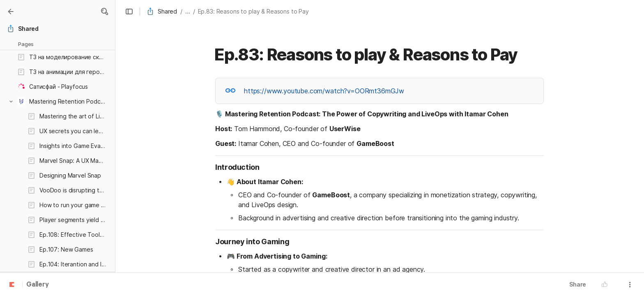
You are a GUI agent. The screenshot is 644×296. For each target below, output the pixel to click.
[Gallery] (11, 12)
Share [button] (578, 284)
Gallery (38, 285)
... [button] (188, 11)
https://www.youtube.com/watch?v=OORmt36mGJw (324, 91)
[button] (104, 12)
